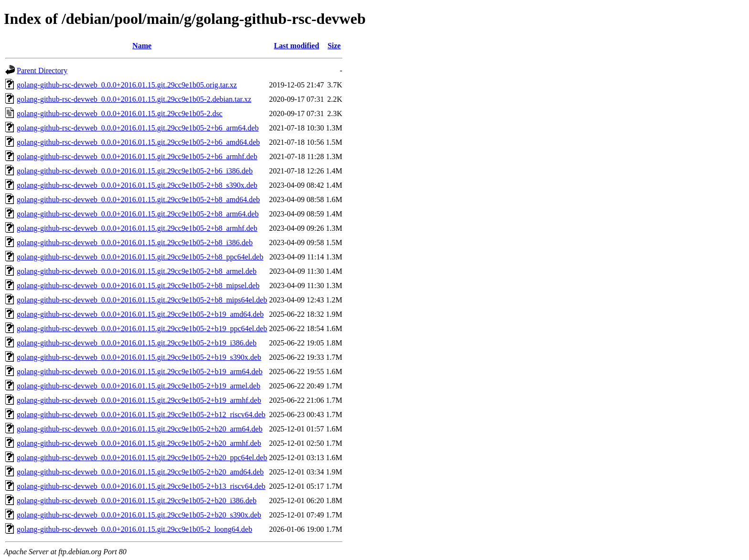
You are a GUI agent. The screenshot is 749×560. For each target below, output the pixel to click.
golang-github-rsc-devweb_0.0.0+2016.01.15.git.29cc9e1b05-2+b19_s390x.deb (139, 357)
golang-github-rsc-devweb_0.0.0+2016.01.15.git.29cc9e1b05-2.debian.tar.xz (134, 99)
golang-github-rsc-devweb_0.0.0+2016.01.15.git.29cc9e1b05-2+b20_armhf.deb (139, 443)
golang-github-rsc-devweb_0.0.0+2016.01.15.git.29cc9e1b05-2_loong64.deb (134, 529)
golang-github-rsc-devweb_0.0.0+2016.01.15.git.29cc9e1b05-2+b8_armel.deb (137, 271)
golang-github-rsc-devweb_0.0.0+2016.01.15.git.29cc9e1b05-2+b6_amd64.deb (138, 142)
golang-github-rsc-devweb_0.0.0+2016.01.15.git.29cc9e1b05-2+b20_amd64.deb (140, 472)
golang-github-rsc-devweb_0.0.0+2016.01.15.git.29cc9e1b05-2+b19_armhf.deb (139, 400)
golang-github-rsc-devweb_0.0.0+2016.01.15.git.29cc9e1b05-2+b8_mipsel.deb (138, 285)
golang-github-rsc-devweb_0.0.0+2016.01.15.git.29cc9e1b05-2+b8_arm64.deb (138, 214)
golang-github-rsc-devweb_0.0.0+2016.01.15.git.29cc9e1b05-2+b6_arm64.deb (138, 128)
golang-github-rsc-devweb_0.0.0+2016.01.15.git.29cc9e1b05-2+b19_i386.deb (137, 343)
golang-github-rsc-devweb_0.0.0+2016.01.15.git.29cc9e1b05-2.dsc (120, 113)
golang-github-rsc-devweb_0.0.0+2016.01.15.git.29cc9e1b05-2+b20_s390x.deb (139, 515)
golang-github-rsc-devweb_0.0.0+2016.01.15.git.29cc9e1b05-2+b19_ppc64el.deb (142, 328)
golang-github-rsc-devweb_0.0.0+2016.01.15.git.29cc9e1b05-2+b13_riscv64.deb (141, 486)
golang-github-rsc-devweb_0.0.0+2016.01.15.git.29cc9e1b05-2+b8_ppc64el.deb (140, 257)
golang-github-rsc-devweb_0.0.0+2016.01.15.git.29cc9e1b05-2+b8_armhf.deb (137, 228)
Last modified (296, 46)
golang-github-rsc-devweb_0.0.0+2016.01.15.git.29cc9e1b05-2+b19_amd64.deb (140, 314)
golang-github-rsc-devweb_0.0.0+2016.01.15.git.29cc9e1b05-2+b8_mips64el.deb (142, 300)
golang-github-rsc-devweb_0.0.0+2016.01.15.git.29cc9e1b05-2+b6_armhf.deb (137, 156)
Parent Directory (42, 70)
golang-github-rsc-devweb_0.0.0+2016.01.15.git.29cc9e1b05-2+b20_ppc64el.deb (142, 458)
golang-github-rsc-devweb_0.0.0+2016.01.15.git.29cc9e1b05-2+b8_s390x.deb (137, 185)
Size (334, 46)
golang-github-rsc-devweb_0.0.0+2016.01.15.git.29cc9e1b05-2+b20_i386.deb (137, 501)
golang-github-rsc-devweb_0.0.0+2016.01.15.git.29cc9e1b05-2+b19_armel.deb (139, 386)
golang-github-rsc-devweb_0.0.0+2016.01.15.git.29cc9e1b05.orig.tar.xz (127, 85)
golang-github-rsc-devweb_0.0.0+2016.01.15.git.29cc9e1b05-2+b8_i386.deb (135, 242)
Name (142, 46)
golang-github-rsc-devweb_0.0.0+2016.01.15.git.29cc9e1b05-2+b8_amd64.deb (138, 199)
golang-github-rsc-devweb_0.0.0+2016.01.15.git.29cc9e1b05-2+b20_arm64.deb (139, 429)
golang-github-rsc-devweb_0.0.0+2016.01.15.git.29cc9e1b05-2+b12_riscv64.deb (141, 415)
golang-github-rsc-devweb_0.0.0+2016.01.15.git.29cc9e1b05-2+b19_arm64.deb (139, 372)
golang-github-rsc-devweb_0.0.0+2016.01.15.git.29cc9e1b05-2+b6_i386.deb (135, 171)
